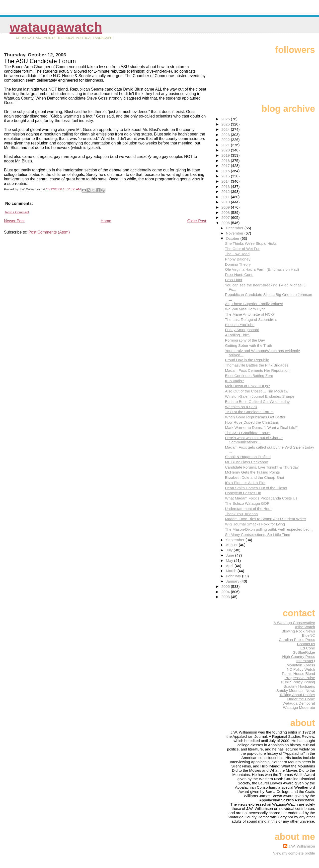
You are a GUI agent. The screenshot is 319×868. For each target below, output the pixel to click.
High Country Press (299, 657)
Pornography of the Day (245, 340)
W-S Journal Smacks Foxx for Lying (255, 524)
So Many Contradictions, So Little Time (258, 535)
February (234, 576)
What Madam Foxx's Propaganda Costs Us (261, 498)
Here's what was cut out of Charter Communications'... (254, 440)
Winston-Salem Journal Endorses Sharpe (260, 396)
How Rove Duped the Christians (252, 422)
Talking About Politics (297, 695)
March (232, 571)
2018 (226, 161)
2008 (226, 212)
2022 (226, 140)
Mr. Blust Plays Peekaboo (247, 462)
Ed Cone (308, 648)
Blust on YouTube (240, 325)
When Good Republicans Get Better (255, 417)
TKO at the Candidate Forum (249, 412)
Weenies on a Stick (241, 407)
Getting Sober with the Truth (249, 345)
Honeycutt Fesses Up (243, 493)
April (230, 566)
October (233, 238)
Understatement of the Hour (248, 509)
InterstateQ (306, 661)
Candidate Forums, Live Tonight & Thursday (262, 467)
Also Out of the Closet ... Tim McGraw (257, 391)
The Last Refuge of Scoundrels (251, 319)
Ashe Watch (305, 627)
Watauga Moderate (299, 707)
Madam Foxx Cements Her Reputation (257, 370)
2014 (226, 181)
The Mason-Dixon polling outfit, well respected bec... (269, 529)
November (235, 233)
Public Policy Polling (298, 682)
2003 (226, 597)
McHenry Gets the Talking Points (252, 472)
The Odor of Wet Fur (242, 249)
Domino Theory (238, 264)
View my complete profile (294, 853)
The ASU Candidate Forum (248, 433)
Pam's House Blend (298, 674)
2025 (226, 124)
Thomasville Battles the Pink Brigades (257, 365)
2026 (226, 119)
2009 (226, 207)
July (230, 550)
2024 (226, 129)
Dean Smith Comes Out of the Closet (256, 488)
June (230, 555)
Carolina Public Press (297, 640)
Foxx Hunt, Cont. (239, 275)
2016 (226, 171)
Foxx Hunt (234, 280)
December (235, 228)
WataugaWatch (56, 27)
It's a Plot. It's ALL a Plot (245, 483)
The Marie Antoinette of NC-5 (250, 314)
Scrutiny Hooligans (299, 686)
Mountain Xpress (301, 665)
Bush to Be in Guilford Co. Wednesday (257, 402)
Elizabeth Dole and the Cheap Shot (255, 477)
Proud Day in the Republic (247, 360)
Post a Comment (17, 212)
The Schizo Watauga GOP (247, 503)
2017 (226, 166)
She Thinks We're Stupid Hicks (251, 243)
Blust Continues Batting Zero (249, 376)
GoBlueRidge (304, 652)
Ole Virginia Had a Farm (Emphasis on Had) (262, 269)
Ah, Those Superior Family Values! (254, 304)
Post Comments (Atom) (49, 232)
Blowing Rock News (298, 631)
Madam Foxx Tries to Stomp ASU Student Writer (266, 519)
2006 (226, 223)
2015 (226, 176)
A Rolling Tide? (238, 335)
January (233, 581)
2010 (226, 202)
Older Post (197, 221)
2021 (226, 145)
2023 (226, 135)
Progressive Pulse (300, 678)
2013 (226, 186)
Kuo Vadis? (235, 381)
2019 (226, 155)
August (232, 545)
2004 (226, 592)
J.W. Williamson (302, 846)
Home (106, 221)
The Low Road (237, 254)
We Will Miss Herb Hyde (245, 309)
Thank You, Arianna (241, 514)
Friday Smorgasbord (242, 330)
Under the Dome (301, 699)
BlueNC (309, 635)
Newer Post (14, 221)
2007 (226, 217)
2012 (226, 191)
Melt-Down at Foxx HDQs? (248, 386)
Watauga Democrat (299, 703)
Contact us (306, 644)
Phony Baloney (238, 259)
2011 (226, 197)
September (236, 540)
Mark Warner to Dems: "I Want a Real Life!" (261, 428)
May (230, 560)
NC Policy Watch (301, 669)
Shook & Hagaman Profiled (248, 457)
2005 (226, 586)
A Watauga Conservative (294, 623)
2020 (226, 150)
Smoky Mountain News (296, 690)
